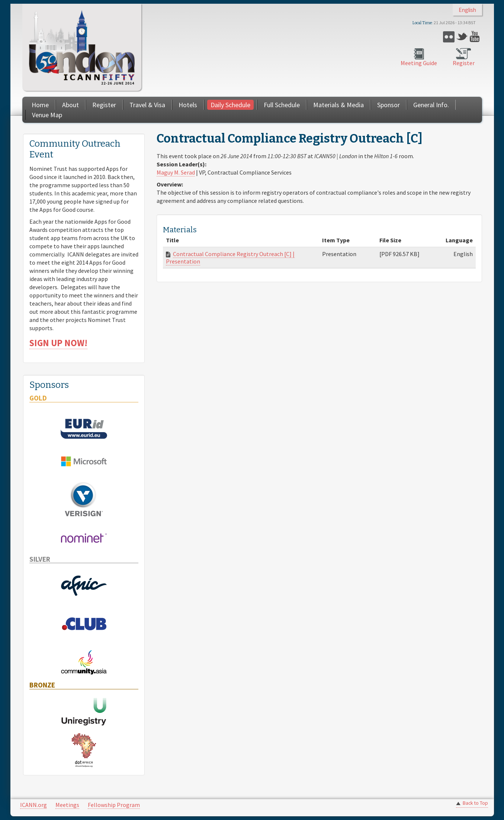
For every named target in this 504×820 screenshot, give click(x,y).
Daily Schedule (230, 105)
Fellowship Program (114, 805)
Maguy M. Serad (176, 172)
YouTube (476, 37)
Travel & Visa (147, 105)
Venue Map (47, 115)
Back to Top (475, 803)
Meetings (67, 805)
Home (40, 105)
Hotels (188, 105)
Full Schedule (282, 105)
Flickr (449, 37)
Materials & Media (338, 105)
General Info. (431, 105)
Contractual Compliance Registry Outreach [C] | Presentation (230, 258)
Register (464, 63)
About (70, 105)
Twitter (462, 37)
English (467, 10)
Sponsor (389, 105)
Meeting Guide (419, 63)
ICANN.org (33, 805)
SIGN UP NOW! (58, 343)
